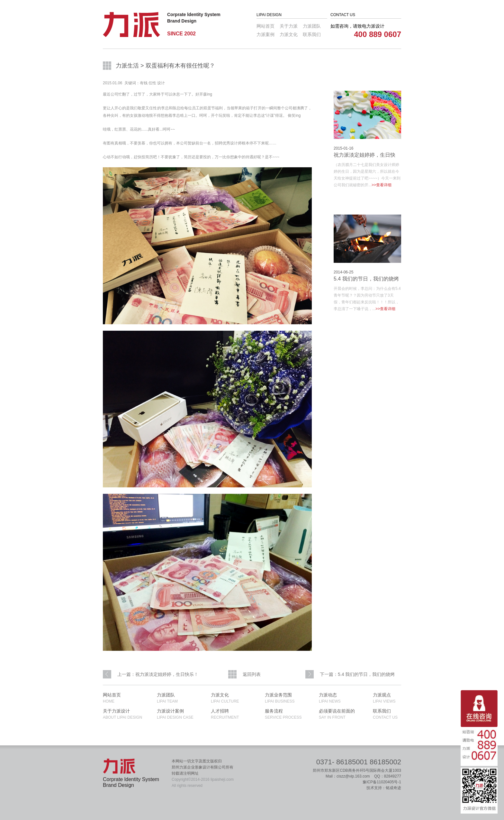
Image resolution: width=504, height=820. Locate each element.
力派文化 (289, 34)
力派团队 (312, 26)
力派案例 (265, 34)
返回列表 (252, 674)
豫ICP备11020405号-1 (382, 782)
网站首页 (265, 26)
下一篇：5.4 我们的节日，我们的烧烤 (357, 674)
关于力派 (289, 26)
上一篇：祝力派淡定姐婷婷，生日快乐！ (158, 674)
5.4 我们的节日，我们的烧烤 (366, 279)
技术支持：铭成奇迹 (384, 788)
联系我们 (312, 34)
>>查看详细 (382, 185)
